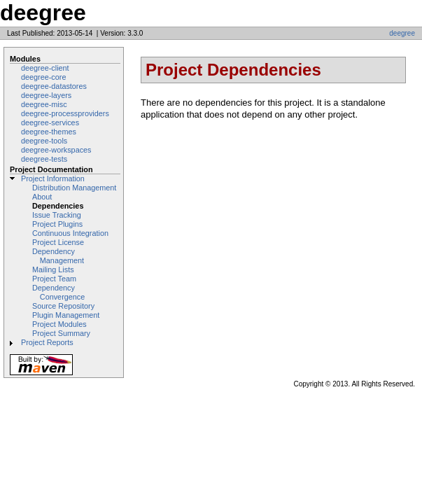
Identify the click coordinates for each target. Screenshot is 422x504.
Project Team (54, 279)
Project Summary (61, 333)
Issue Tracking (57, 215)
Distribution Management (74, 188)
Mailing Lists (53, 269)
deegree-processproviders (65, 113)
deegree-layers (46, 95)
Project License (58, 242)
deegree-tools (44, 141)
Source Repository (63, 306)
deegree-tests (44, 159)
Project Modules (59, 324)
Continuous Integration (70, 233)
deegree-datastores (54, 86)
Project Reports (47, 342)
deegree (402, 33)
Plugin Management (66, 315)
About (42, 197)
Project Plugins (57, 224)
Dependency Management (58, 256)
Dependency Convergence (58, 292)
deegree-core (43, 77)
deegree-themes (49, 132)
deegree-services (50, 122)
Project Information (53, 178)
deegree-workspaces (56, 150)
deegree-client (45, 68)
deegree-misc (44, 104)
